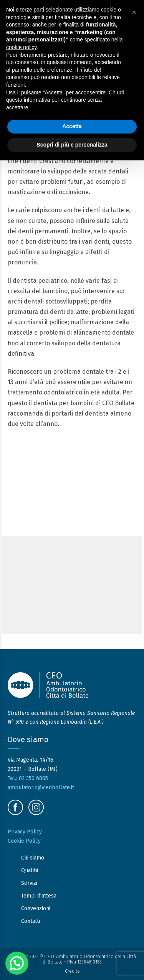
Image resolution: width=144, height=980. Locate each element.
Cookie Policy (24, 841)
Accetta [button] (72, 126)
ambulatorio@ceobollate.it (41, 788)
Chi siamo (33, 858)
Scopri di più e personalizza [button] (72, 145)
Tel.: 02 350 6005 (28, 778)
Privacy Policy (25, 832)
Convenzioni (36, 908)
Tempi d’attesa (39, 896)
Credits (72, 971)
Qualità (30, 870)
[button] (17, 963)
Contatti (31, 921)
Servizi (29, 883)
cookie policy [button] (21, 47)
